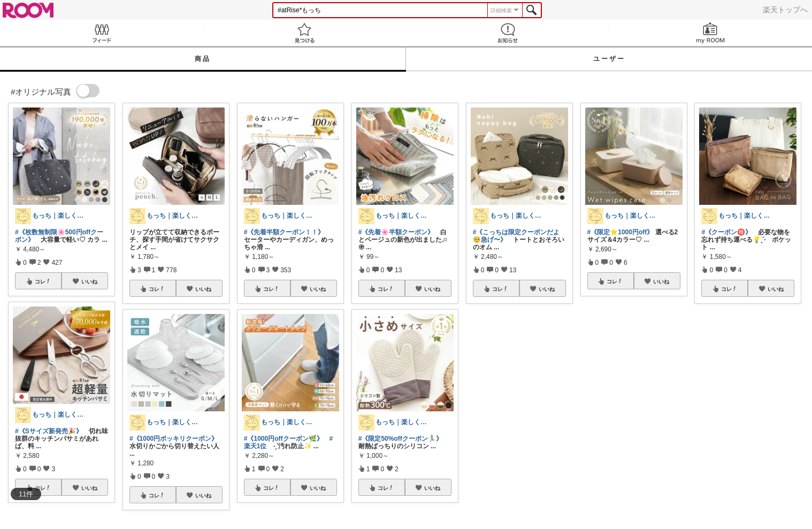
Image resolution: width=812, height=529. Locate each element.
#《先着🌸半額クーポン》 (396, 232)
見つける (305, 33)
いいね (89, 281)
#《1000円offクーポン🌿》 (284, 439)
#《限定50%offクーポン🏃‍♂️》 (400, 439)
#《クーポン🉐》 (726, 232)
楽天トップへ (785, 10)
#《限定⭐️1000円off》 (621, 232)
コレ (43, 281)
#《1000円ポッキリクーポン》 (174, 439)
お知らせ (508, 33)
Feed (102, 33)
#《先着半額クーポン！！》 (284, 232)
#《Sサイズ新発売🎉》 (49, 431)
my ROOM (711, 33)
